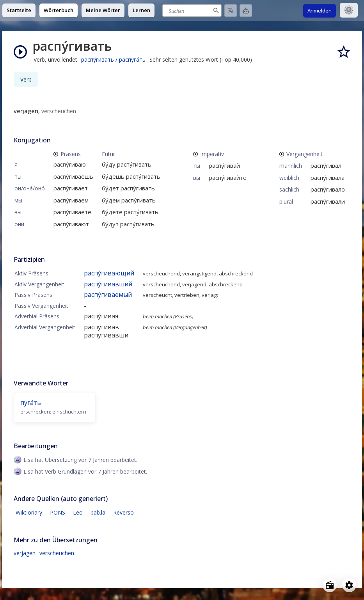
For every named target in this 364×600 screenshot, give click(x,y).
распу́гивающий (109, 273)
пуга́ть (31, 403)
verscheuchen (57, 553)
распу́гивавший (108, 284)
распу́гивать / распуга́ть (113, 59)
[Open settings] (349, 585)
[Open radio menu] (330, 585)
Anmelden (320, 11)
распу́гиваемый (108, 295)
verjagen (25, 553)
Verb (26, 79)
